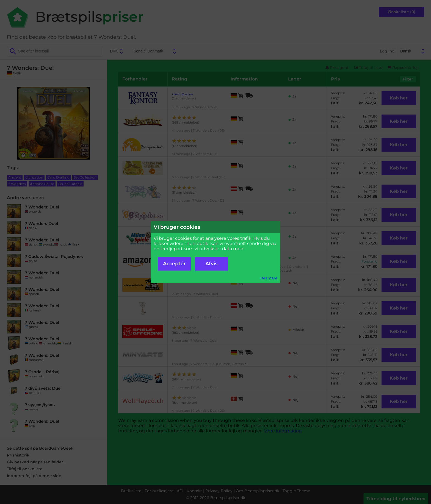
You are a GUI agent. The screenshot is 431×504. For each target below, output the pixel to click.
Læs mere (268, 278)
